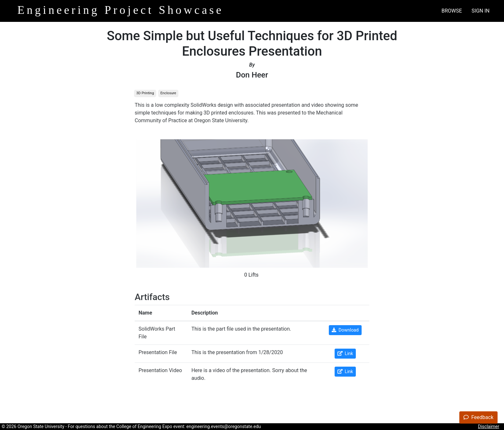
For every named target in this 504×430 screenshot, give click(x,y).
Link (345, 353)
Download (345, 330)
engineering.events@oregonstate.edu (224, 426)
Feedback (478, 417)
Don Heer (252, 75)
